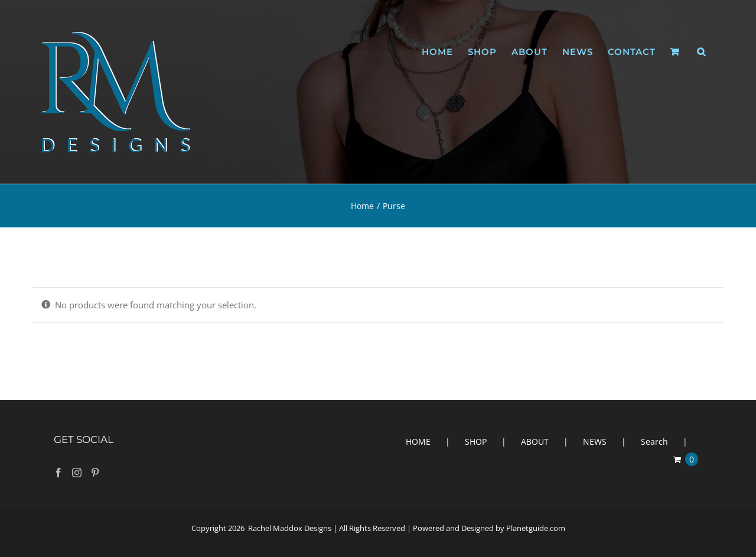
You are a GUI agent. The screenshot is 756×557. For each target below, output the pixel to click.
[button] (701, 52)
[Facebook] (58, 473)
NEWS (595, 442)
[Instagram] (77, 473)
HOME (418, 442)
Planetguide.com (536, 528)
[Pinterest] (95, 473)
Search (654, 442)
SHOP (476, 442)
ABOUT (535, 442)
